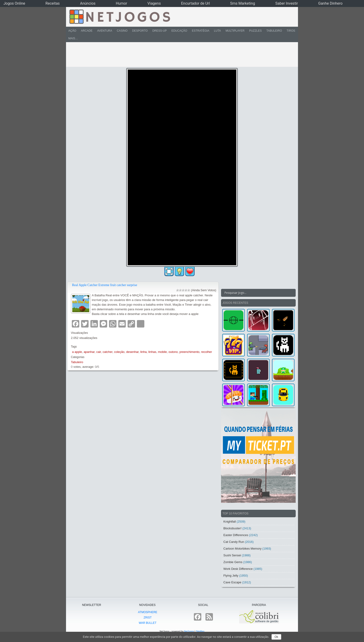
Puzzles (255, 31)
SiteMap (200, 631)
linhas (152, 352)
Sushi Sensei (232, 555)
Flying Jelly (231, 576)
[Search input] (256, 293)
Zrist (148, 618)
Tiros (291, 31)
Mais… (73, 38)
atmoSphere (147, 612)
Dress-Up (159, 31)
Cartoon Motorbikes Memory (242, 549)
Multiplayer (235, 31)
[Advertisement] (179, 54)
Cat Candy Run (234, 542)
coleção (119, 352)
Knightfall (230, 522)
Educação (179, 31)
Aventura (105, 31)
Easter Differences (236, 535)
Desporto (140, 31)
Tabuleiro (274, 31)
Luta (218, 31)
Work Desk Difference (238, 569)
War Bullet (148, 623)
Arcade (87, 31)
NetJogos (189, 631)
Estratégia (200, 31)
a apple (77, 352)
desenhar (132, 352)
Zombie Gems (233, 562)
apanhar (89, 352)
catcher (108, 352)
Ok (276, 637)
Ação (72, 31)
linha (144, 352)
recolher (207, 352)
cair (99, 352)
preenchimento (189, 352)
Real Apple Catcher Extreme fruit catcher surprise (105, 285)
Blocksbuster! (232, 528)
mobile (162, 352)
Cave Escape (232, 582)
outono (173, 352)
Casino (122, 31)
